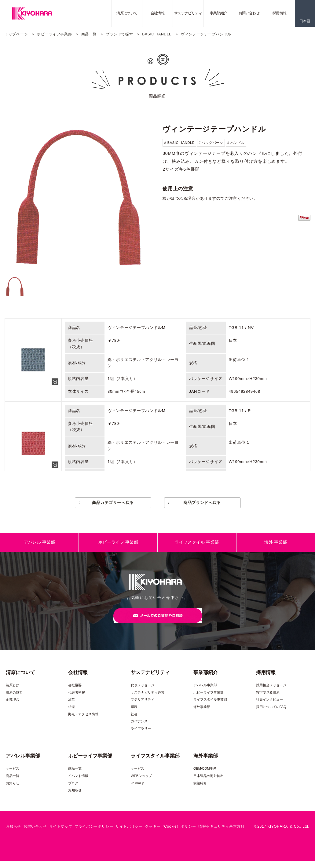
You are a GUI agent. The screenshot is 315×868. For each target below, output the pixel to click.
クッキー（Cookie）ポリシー (170, 834)
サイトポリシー (129, 834)
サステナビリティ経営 (148, 700)
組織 (71, 714)
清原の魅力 (14, 700)
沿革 (71, 707)
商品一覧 (89, 34)
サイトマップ (61, 834)
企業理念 (13, 707)
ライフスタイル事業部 (210, 707)
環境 (134, 714)
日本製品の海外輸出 (209, 783)
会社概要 (75, 692)
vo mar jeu (139, 790)
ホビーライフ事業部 (54, 34)
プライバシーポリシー (94, 834)
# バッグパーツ (211, 143)
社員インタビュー (269, 707)
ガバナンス (139, 728)
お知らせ (13, 790)
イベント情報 (78, 783)
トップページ (16, 34)
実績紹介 (200, 790)
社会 (134, 721)
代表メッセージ (143, 692)
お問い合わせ (249, 13)
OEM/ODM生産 (205, 776)
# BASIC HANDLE (179, 143)
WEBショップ (141, 783)
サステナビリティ (188, 13)
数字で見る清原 (268, 700)
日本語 (305, 21)
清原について (127, 13)
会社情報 (158, 13)
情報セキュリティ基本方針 (221, 834)
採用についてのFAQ (271, 714)
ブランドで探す (119, 34)
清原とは (13, 692)
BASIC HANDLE (157, 34)
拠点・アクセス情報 (83, 721)
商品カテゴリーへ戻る (113, 505)
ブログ (73, 790)
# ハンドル (236, 143)
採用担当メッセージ (271, 692)
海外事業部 (202, 714)
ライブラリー (141, 736)
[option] (78, 196)
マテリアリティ (143, 707)
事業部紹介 (219, 13)
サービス (13, 776)
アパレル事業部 (205, 692)
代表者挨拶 (77, 700)
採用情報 (280, 13)
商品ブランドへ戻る (202, 505)
